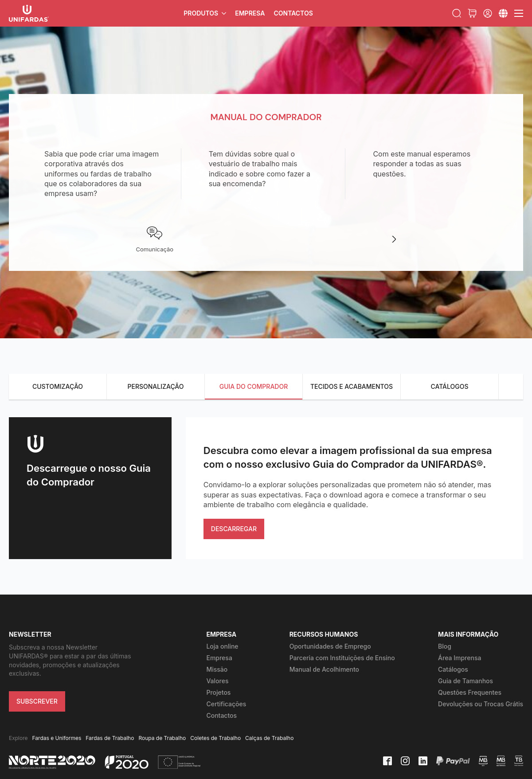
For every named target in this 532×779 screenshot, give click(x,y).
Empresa (250, 13)
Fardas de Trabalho (110, 738)
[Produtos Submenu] (224, 13)
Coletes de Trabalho (215, 738)
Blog (445, 646)
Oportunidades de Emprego (330, 646)
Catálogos (453, 669)
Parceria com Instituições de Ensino (342, 658)
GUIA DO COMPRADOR (254, 386)
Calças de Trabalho (269, 738)
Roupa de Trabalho (162, 738)
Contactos (293, 13)
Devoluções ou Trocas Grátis (481, 704)
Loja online (222, 646)
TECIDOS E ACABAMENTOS (352, 386)
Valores (217, 681)
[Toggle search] (457, 13)
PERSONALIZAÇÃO (156, 386)
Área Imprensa (460, 658)
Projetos (218, 692)
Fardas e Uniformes (57, 738)
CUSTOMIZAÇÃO (58, 386)
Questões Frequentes (470, 692)
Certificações (226, 704)
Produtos (201, 13)
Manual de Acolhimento (324, 669)
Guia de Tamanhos (465, 681)
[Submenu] (503, 13)
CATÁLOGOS (449, 386)
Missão (217, 669)
